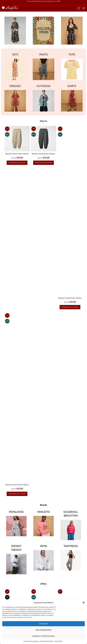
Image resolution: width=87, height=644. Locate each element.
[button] (84, 602)
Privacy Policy (58, 641)
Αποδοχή (44, 624)
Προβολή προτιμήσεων (43, 636)
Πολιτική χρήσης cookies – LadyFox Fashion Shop (38, 641)
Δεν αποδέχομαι (43, 630)
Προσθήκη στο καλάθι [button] (17, 163)
